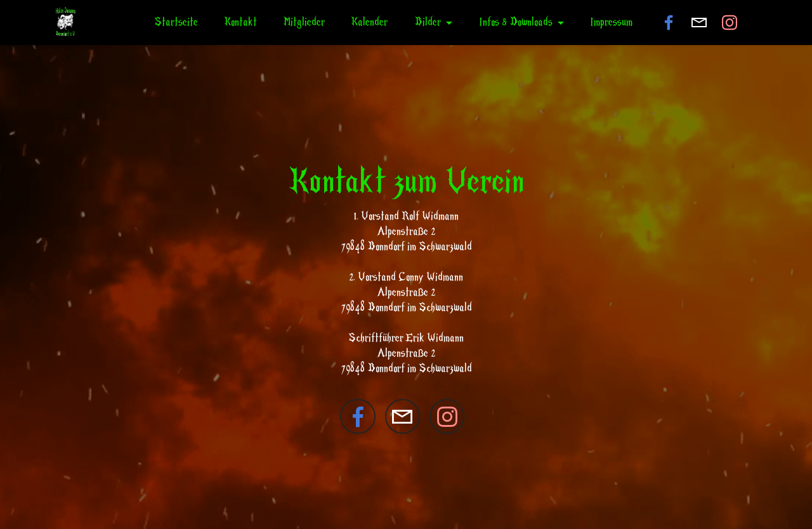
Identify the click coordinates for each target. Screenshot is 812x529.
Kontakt (240, 22)
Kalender (369, 22)
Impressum (611, 22)
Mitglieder (304, 22)
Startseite (176, 22)
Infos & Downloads (516, 22)
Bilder (428, 22)
